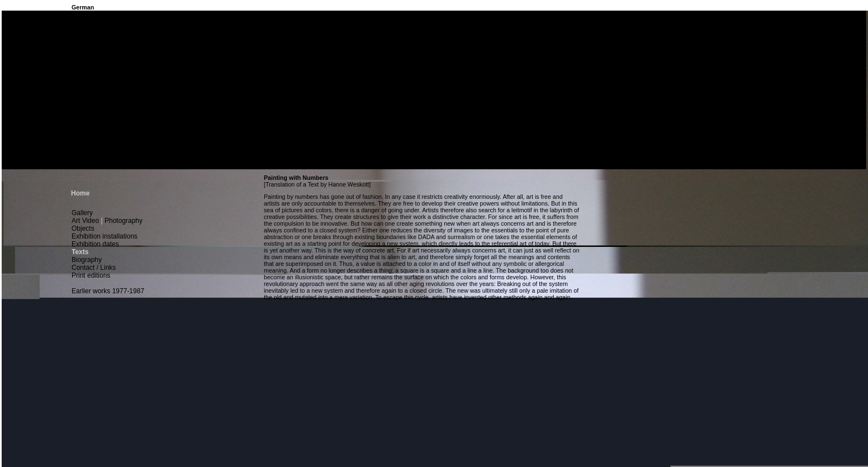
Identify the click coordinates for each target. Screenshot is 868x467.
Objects (83, 228)
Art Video (85, 221)
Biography (87, 260)
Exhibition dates (95, 244)
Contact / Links (94, 268)
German (83, 7)
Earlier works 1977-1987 (108, 291)
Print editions (91, 275)
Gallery (82, 213)
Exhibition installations (105, 236)
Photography (124, 221)
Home (80, 193)
